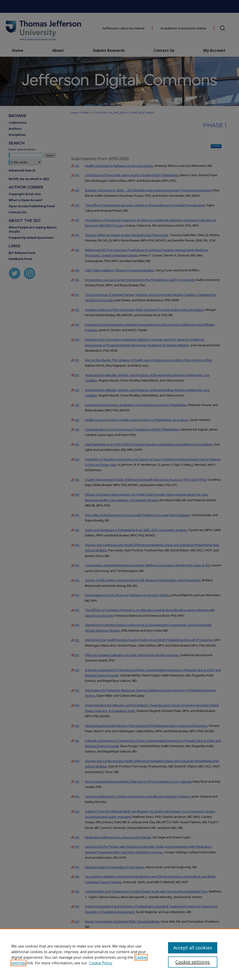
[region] (119, 954)
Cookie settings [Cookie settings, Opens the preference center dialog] (193, 962)
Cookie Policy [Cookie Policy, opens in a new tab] (101, 963)
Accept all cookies (193, 948)
